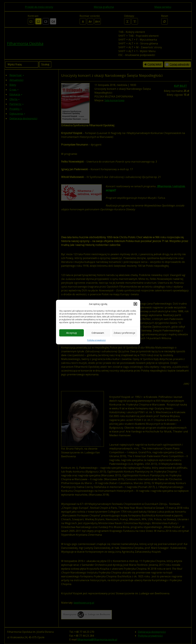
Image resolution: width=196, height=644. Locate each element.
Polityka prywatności (96, 340)
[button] (135, 304)
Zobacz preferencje (124, 333)
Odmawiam (98, 333)
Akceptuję (71, 333)
